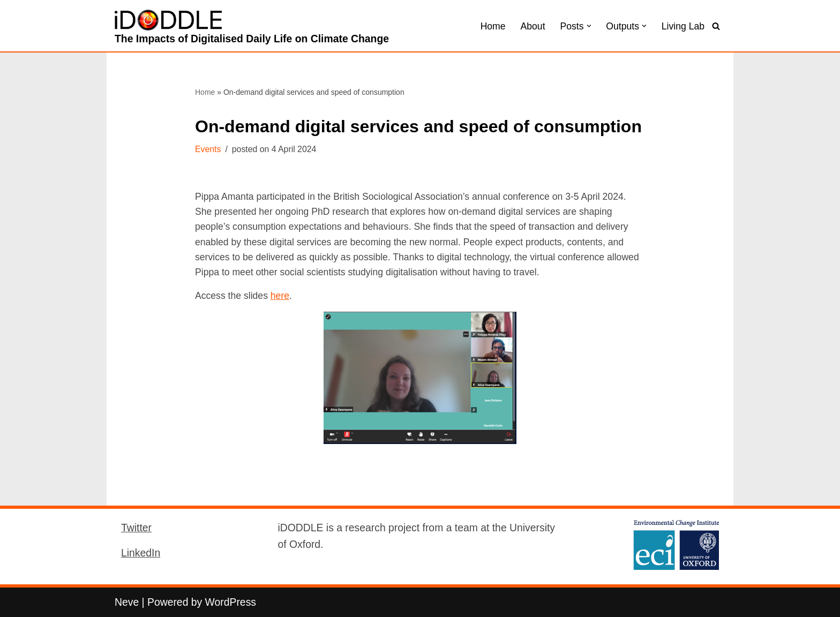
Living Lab (683, 26)
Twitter (136, 528)
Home (493, 26)
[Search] (716, 26)
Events (208, 149)
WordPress (231, 602)
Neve (127, 602)
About (533, 26)
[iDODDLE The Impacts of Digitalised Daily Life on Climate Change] (252, 28)
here (280, 296)
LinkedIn (141, 553)
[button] (589, 26)
